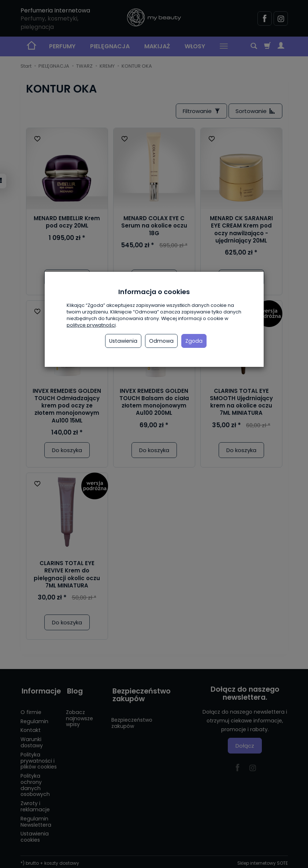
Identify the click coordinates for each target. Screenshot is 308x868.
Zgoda (194, 341)
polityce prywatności (91, 325)
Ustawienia (123, 341)
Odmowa (161, 341)
